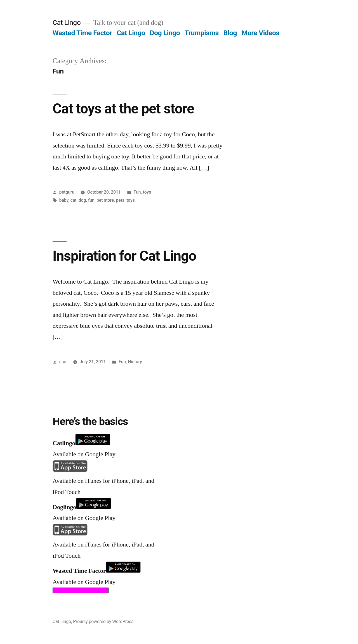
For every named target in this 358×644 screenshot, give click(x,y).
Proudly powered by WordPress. (104, 622)
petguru (67, 192)
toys (147, 192)
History (135, 362)
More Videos (261, 33)
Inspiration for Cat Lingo (124, 256)
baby (64, 200)
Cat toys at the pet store (123, 109)
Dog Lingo (165, 33)
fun (91, 200)
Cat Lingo (67, 22)
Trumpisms (202, 33)
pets (120, 200)
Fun (137, 192)
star (63, 362)
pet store (105, 200)
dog (82, 200)
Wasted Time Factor (82, 33)
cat (74, 200)
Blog (230, 33)
